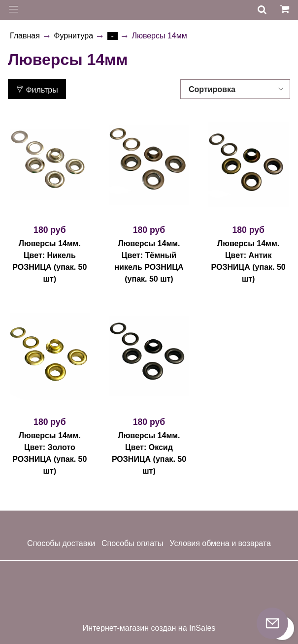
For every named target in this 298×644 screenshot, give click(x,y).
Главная (25, 36)
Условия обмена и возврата (220, 543)
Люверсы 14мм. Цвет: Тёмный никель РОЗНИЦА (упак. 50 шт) (149, 261)
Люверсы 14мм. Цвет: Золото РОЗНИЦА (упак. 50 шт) (50, 453)
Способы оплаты (132, 543)
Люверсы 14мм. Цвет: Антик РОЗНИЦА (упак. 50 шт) (248, 261)
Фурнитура (73, 36)
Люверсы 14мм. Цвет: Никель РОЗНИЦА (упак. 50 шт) (50, 261)
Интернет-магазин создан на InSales (149, 628)
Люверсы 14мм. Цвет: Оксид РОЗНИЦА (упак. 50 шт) (149, 453)
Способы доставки (61, 543)
